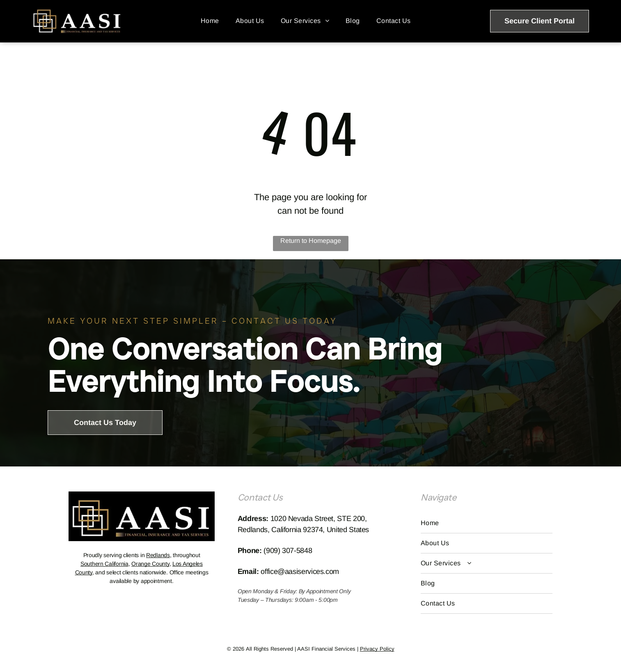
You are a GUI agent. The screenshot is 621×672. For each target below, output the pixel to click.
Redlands (158, 555)
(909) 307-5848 (288, 551)
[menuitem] (210, 21)
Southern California (104, 564)
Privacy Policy (377, 649)
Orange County (150, 564)
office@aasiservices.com (300, 571)
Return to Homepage (311, 241)
